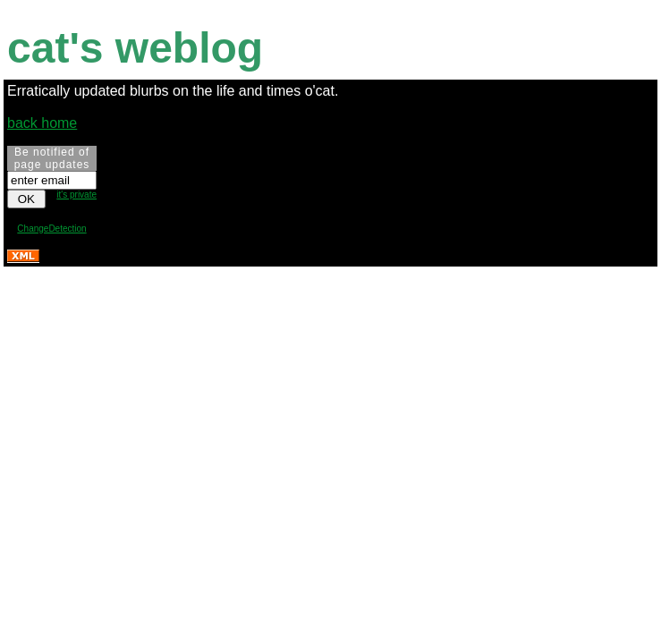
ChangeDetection (51, 229)
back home (42, 123)
